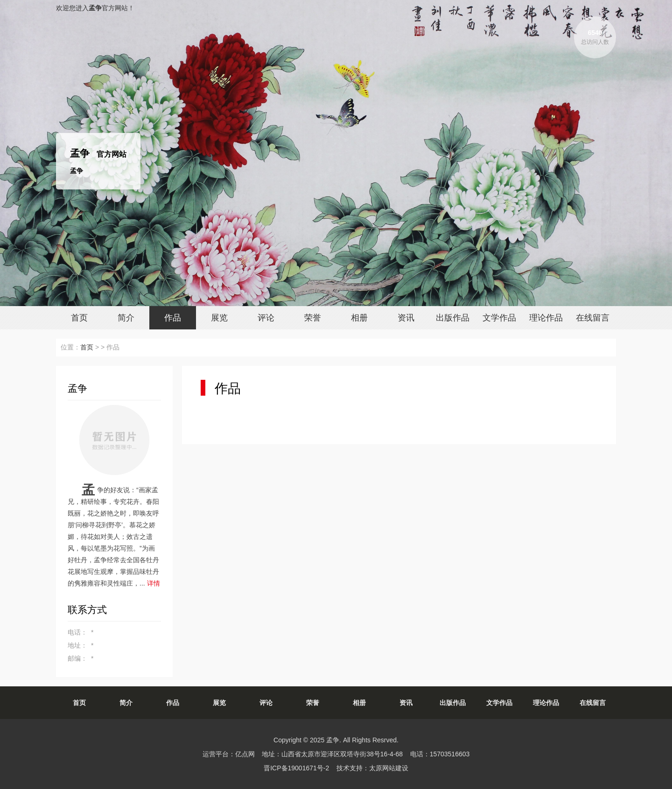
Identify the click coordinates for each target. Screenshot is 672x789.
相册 (359, 318)
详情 (154, 583)
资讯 (406, 318)
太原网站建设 (389, 768)
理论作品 (546, 318)
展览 (219, 318)
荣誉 (313, 318)
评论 (266, 318)
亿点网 (245, 754)
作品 (173, 318)
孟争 (333, 740)
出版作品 (453, 318)
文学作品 (499, 318)
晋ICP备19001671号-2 (296, 768)
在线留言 (593, 318)
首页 (79, 318)
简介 (126, 318)
